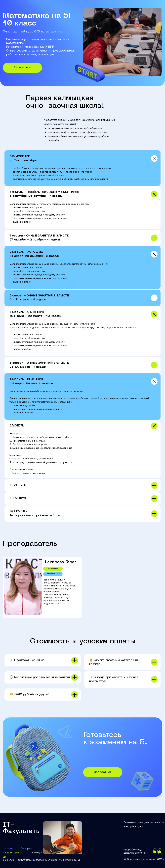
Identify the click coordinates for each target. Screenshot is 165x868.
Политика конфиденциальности (144, 823)
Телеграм (26, 848)
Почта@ (36, 853)
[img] (123, 42)
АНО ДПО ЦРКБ (134, 827)
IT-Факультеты (22, 828)
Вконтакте (9, 848)
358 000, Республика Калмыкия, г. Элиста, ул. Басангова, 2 (41, 860)
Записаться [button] (22, 68)
